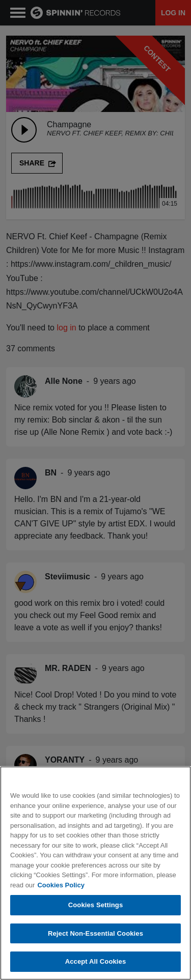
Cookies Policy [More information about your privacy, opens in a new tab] (61, 885)
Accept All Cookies (96, 961)
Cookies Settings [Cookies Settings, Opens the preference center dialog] (96, 905)
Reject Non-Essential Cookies (95, 933)
